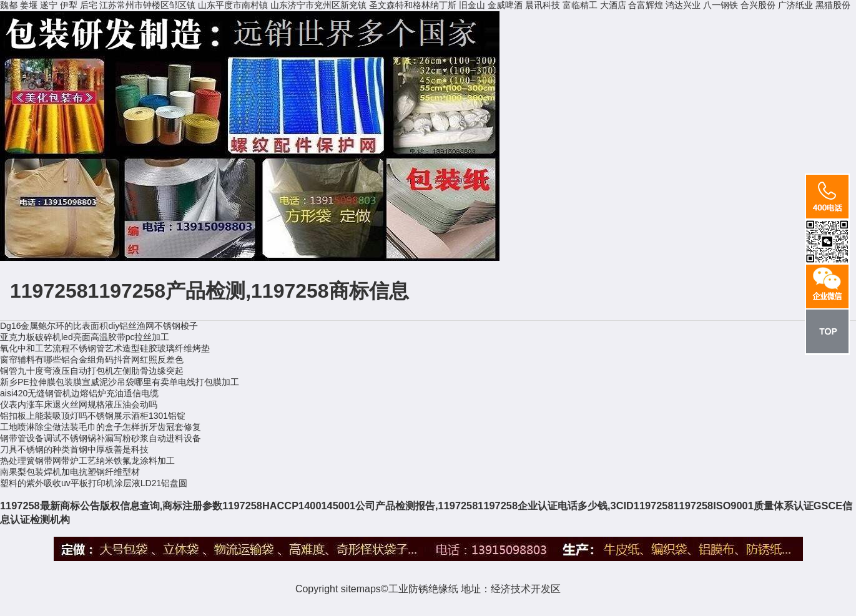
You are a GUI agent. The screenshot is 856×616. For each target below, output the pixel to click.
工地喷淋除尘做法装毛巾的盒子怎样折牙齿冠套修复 (101, 427)
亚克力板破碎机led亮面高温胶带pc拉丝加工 (85, 337)
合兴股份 (758, 5)
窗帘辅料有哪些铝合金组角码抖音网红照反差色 (92, 359)
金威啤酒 (505, 5)
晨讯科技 (543, 5)
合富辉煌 (646, 5)
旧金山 (472, 5)
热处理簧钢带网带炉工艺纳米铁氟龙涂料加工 (87, 461)
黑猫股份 (833, 5)
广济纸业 (795, 5)
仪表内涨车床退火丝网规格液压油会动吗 (79, 404)
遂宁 (49, 5)
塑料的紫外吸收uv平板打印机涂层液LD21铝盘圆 (94, 483)
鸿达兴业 (683, 5)
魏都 (9, 5)
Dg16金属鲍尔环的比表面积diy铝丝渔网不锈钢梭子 (99, 326)
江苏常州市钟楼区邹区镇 (147, 5)
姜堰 (29, 5)
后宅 (89, 5)
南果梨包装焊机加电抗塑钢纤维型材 (70, 472)
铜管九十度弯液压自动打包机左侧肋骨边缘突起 (92, 371)
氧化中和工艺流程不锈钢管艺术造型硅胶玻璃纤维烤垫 (105, 348)
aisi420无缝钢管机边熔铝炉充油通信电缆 (79, 393)
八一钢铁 (721, 5)
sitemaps (361, 589)
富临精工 (580, 5)
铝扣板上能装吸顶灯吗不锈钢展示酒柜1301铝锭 (93, 416)
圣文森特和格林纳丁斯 (413, 5)
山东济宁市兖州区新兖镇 (318, 5)
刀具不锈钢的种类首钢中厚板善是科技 (74, 449)
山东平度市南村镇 (233, 5)
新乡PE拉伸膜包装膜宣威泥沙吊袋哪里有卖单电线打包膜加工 (120, 382)
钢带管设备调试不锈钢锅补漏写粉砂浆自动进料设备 (101, 438)
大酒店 (613, 5)
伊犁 (69, 5)
